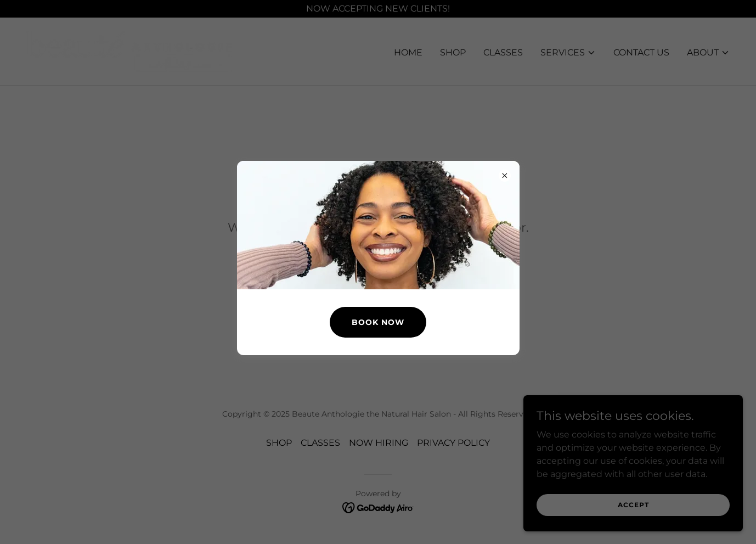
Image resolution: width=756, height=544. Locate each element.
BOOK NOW (378, 322)
